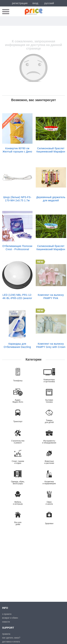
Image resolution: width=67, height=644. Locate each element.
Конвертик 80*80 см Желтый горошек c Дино (17, 150)
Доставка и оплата (11, 642)
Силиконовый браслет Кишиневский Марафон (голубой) (51, 248)
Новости (6, 622)
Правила (6, 634)
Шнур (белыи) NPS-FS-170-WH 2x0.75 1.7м (17, 199)
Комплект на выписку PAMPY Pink (51, 297)
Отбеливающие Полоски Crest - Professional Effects (17, 248)
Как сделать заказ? (11, 638)
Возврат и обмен (10, 618)
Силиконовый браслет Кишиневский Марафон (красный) (51, 150)
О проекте (7, 614)
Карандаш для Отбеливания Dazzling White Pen (17, 345)
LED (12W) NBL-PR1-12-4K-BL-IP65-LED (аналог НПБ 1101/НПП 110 (17, 297)
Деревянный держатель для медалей (51, 199)
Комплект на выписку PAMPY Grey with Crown (51, 345)
